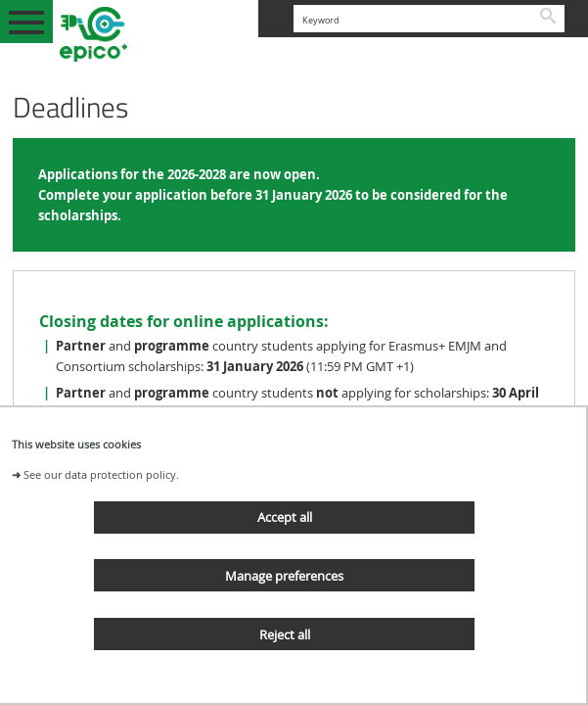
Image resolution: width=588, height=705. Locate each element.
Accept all (285, 517)
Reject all (285, 634)
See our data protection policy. (101, 474)
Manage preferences (284, 576)
